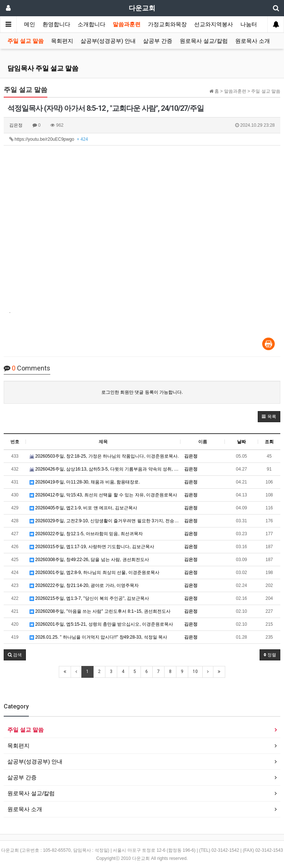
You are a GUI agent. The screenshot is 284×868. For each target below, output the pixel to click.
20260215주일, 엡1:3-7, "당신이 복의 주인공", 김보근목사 (89, 598)
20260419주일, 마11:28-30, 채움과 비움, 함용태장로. (85, 482)
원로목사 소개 (253, 41)
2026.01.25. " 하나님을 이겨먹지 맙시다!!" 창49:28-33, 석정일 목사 (98, 637)
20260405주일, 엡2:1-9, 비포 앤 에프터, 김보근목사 (83, 508)
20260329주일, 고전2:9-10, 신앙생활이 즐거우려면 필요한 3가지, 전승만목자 (105, 521)
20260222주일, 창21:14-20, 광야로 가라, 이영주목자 (84, 585)
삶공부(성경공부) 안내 (108, 41)
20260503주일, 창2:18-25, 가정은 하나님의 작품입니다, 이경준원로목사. (104, 456)
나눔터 (249, 24)
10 (195, 671)
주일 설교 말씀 (26, 41)
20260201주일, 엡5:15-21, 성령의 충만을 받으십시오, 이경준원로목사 (101, 624)
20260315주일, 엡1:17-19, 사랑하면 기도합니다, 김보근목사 (92, 547)
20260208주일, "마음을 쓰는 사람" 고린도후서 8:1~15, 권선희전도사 (100, 611)
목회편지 (62, 41)
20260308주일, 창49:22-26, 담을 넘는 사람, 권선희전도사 (89, 560)
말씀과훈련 (127, 24)
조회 (269, 442)
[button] (269, 417)
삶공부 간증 (158, 41)
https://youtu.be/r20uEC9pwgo (49, 139)
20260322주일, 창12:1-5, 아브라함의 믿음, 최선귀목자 (86, 534)
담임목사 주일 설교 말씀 (43, 68)
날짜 (241, 442)
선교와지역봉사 (214, 24)
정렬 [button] (270, 655)
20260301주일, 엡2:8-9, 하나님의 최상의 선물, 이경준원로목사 (94, 573)
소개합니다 (92, 24)
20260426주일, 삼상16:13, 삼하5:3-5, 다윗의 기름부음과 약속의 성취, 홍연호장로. (105, 469)
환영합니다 (56, 24)
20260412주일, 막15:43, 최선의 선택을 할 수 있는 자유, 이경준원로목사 (103, 495)
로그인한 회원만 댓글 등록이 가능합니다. (142, 392)
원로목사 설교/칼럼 (204, 41)
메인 (30, 24)
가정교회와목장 (167, 24)
